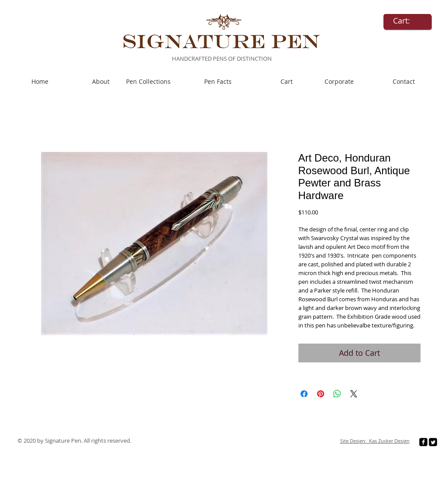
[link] (407, 21)
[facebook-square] (423, 442)
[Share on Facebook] (304, 394)
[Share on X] (354, 394)
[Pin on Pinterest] (321, 394)
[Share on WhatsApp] (337, 394)
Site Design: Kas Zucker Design (375, 441)
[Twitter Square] (433, 442)
